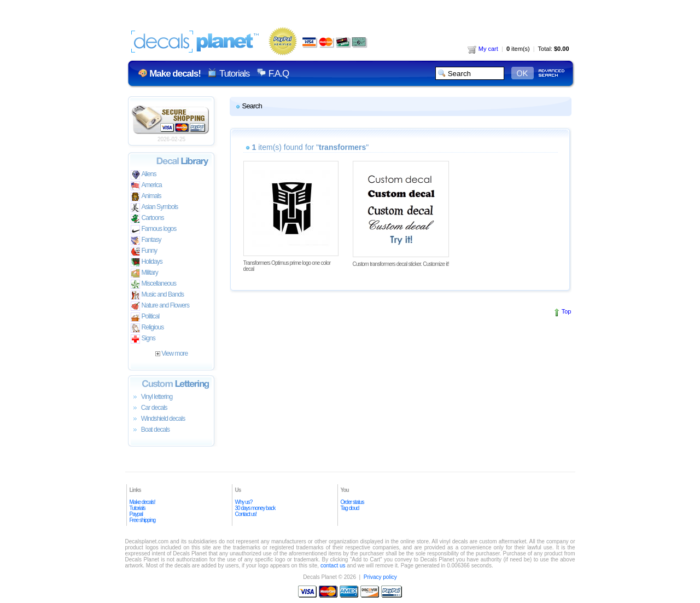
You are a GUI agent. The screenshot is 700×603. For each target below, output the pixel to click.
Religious (147, 328)
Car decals (149, 408)
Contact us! (246, 514)
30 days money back (255, 508)
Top (567, 311)
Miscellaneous (154, 284)
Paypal (136, 514)
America (146, 186)
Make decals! (142, 502)
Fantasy (146, 240)
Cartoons (147, 219)
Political (145, 317)
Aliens (144, 175)
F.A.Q (279, 74)
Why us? (244, 502)
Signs (143, 339)
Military (144, 273)
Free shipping (143, 520)
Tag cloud (350, 508)
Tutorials (234, 74)
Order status (352, 502)
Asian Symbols (154, 208)
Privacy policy (380, 577)
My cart (483, 49)
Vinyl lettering (152, 397)
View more (171, 353)
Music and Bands (157, 295)
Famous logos (154, 230)
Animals (146, 197)
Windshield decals (158, 419)
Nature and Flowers (160, 306)
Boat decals (150, 430)
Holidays (147, 262)
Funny (144, 251)
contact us (333, 566)
